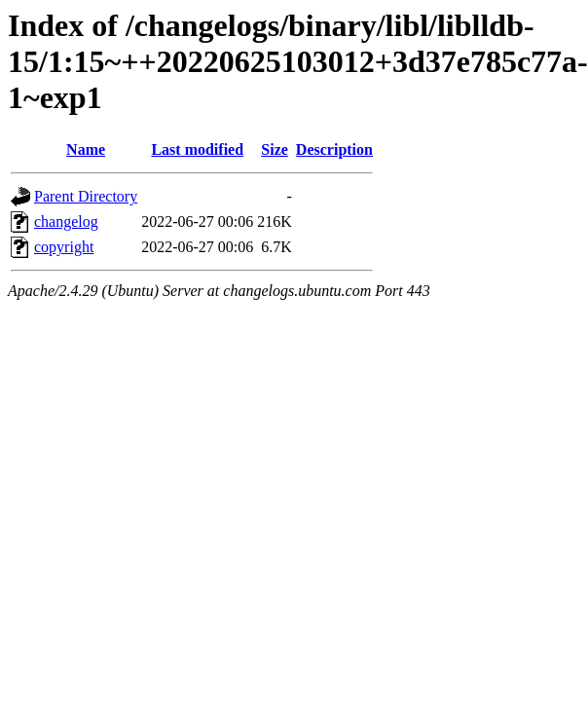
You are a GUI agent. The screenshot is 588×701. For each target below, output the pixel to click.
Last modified (197, 149)
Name (86, 149)
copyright (64, 247)
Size (275, 149)
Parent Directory (86, 196)
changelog (66, 221)
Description (334, 149)
